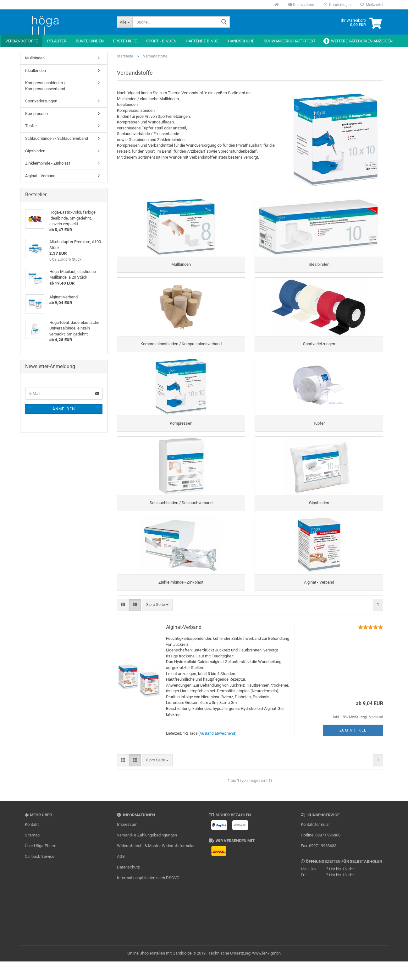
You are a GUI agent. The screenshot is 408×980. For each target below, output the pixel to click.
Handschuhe (241, 41)
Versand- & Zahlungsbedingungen (147, 854)
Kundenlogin (337, 5)
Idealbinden (36, 71)
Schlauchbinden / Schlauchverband (57, 138)
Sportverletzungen (41, 101)
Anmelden (64, 409)
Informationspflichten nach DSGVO (148, 896)
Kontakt (32, 843)
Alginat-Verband (184, 646)
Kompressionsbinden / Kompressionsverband (45, 86)
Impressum (127, 843)
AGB (121, 875)
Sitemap (32, 854)
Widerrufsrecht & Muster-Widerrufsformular (156, 864)
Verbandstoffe (22, 41)
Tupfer (31, 126)
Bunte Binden (90, 41)
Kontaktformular (315, 843)
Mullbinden (35, 58)
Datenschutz (128, 886)
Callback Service (40, 875)
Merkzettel (372, 5)
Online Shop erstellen (146, 972)
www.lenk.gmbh (266, 972)
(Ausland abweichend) (217, 752)
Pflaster (57, 41)
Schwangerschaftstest (290, 41)
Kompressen (36, 114)
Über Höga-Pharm (41, 864)
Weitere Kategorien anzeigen (362, 41)
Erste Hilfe (125, 41)
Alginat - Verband (40, 176)
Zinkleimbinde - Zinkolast (48, 163)
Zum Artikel (353, 749)
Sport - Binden (161, 41)
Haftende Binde (202, 41)
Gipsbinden (35, 151)
